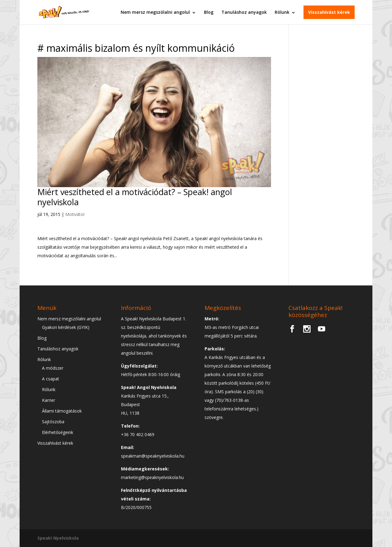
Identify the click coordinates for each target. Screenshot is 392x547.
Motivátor (75, 214)
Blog (209, 12)
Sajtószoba (53, 422)
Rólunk (282, 12)
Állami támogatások (62, 411)
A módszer (53, 368)
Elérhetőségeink (58, 432)
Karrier (49, 400)
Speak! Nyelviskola (58, 538)
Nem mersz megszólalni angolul (155, 12)
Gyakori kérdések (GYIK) (66, 327)
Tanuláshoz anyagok (244, 12)
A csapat (51, 379)
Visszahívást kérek (329, 12)
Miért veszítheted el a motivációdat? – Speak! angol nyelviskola (135, 197)
